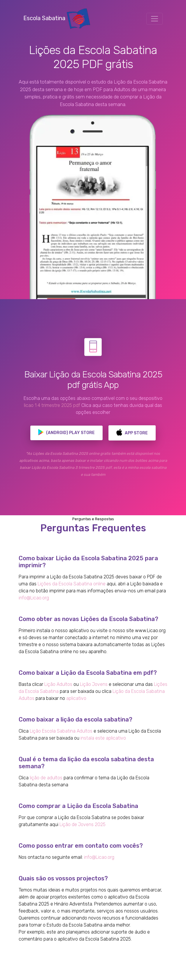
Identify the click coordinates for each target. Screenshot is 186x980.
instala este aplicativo (103, 738)
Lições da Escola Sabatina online (72, 584)
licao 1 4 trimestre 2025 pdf (52, 405)
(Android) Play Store (66, 433)
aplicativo (76, 698)
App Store (132, 433)
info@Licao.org (34, 598)
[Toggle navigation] (155, 19)
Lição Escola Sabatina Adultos (61, 731)
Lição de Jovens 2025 (83, 824)
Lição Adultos (58, 684)
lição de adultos (46, 778)
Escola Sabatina (57, 18)
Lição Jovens (94, 684)
